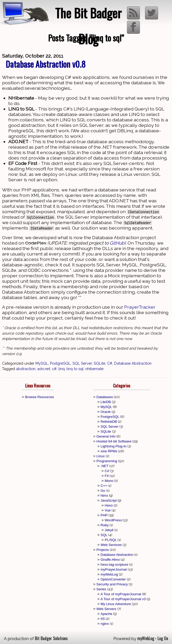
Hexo (109, 505)
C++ (104, 486)
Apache (106, 614)
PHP (104, 515)
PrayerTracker (140, 307)
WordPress (113, 520)
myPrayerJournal (114, 569)
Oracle (106, 412)
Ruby (105, 525)
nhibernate (94, 369)
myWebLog (109, 574)
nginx (105, 624)
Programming (107, 461)
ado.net (44, 369)
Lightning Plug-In (114, 446)
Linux (101, 456)
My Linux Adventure (116, 604)
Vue (108, 510)
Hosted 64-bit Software (114, 441)
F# (107, 476)
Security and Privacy (112, 584)
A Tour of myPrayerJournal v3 (123, 599)
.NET (104, 466)
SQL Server (82, 363)
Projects (103, 550)
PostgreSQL (60, 363)
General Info (106, 436)
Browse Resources (40, 397)
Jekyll (109, 530)
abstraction (26, 369)
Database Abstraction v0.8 (46, 64)
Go (103, 491)
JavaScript (109, 500)
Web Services (111, 545)
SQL (104, 535)
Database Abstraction (133, 363)
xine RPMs (109, 451)
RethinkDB (109, 422)
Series (101, 589)
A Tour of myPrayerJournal (121, 594)
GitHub (117, 243)
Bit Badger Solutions (51, 638)
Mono (109, 481)
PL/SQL (111, 540)
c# (54, 369)
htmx (104, 496)
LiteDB (106, 402)
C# (110, 363)
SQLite (99, 363)
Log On (163, 638)
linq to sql (75, 369)
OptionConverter (113, 579)
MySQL (42, 363)
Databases (105, 397)
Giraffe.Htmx (110, 560)
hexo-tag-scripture (114, 565)
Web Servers (106, 609)
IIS (103, 619)
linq (62, 369)
